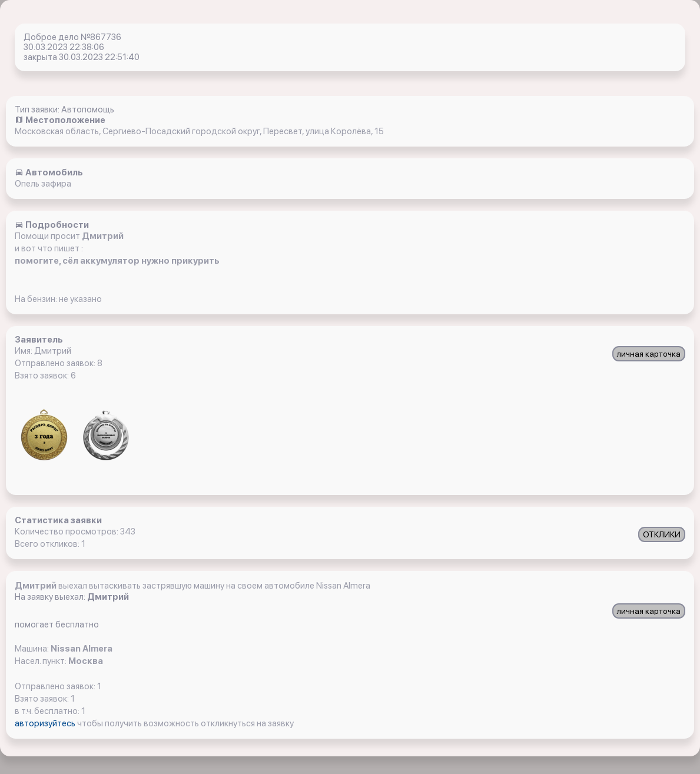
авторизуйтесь (46, 723)
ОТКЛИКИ (662, 534)
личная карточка (649, 354)
